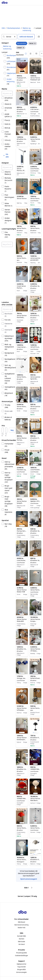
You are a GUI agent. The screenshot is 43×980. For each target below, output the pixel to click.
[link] (7, 47)
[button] (39, 37)
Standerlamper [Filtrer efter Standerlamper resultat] (10, 68)
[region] (22, 66)
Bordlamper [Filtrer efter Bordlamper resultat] (10, 57)
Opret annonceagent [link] (29, 879)
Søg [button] (12, 430)
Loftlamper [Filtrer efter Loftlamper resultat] (10, 62)
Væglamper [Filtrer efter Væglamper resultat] (10, 74)
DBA (3, 28)
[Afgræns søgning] (7, 93)
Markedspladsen (14, 28)
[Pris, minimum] (3, 430)
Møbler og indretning (27, 29)
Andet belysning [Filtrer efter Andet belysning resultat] (10, 81)
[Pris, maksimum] (6, 430)
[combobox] (9, 37)
